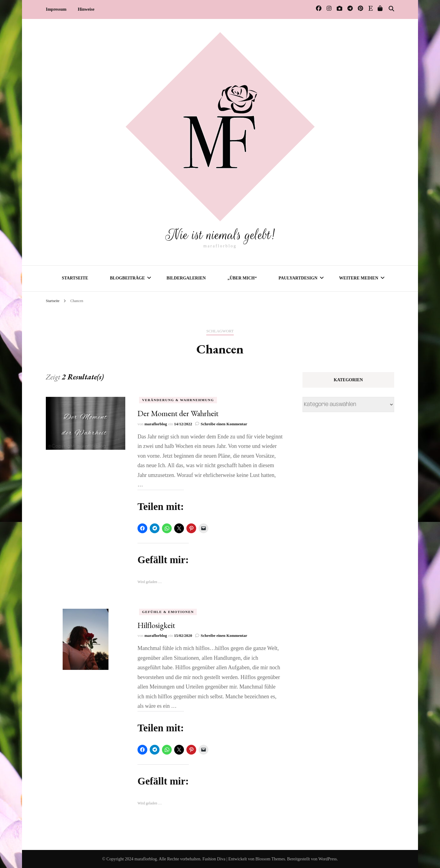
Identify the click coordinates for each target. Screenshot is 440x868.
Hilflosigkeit (156, 625)
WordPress (328, 859)
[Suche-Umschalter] (391, 9)
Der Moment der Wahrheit (178, 413)
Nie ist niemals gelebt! (220, 235)
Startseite (75, 278)
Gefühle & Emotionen (168, 611)
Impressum (56, 9)
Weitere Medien (359, 278)
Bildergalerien (186, 278)
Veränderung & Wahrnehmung (178, 400)
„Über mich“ (242, 278)
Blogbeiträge (127, 278)
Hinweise (86, 9)
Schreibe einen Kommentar (224, 424)
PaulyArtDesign (298, 278)
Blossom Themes (270, 859)
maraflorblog (156, 424)
